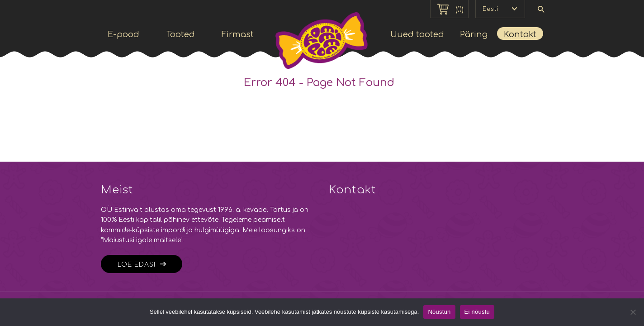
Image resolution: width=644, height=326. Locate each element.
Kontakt (520, 34)
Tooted (181, 34)
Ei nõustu (477, 312)
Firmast (238, 34)
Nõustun (439, 312)
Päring (474, 34)
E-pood (123, 34)
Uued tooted (417, 34)
